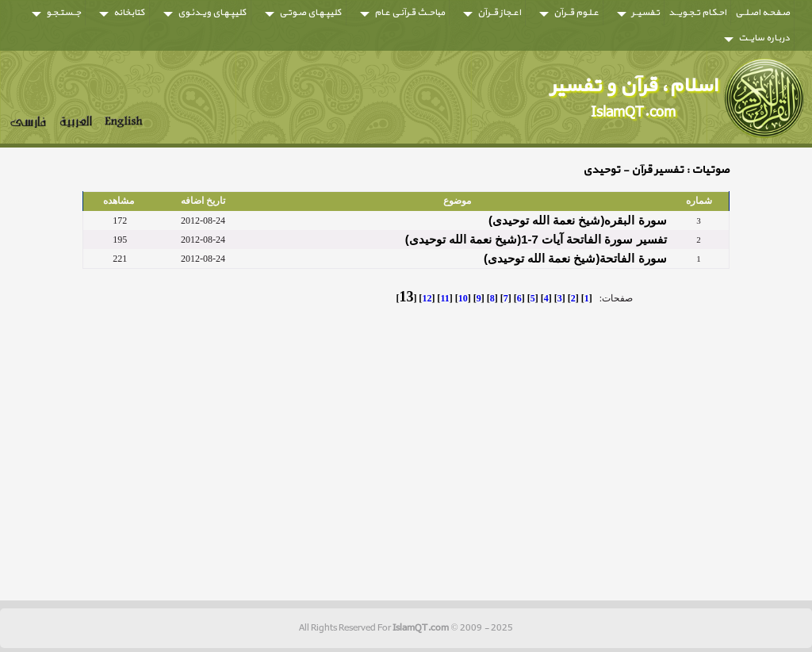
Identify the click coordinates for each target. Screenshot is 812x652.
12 (427, 298)
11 (444, 298)
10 (463, 298)
